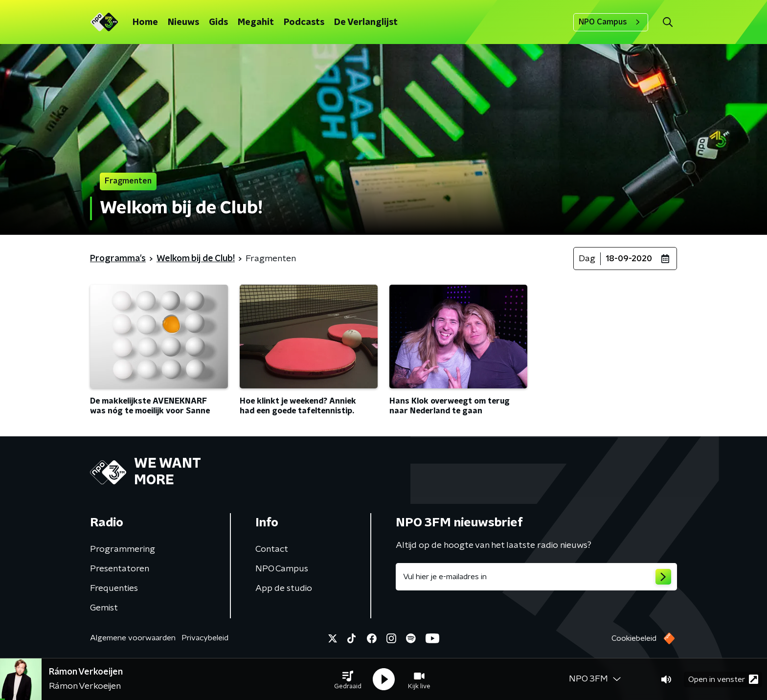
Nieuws (183, 23)
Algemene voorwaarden (133, 638)
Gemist (104, 608)
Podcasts (304, 23)
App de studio (284, 588)
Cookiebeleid (634, 638)
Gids (218, 23)
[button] (348, 679)
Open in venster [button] (723, 679)
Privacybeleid (205, 638)
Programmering (123, 549)
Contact (272, 549)
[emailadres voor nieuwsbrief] (536, 577)
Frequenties (114, 588)
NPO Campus (611, 22)
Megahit (256, 23)
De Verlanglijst (366, 23)
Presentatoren (120, 569)
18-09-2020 (629, 259)
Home (145, 23)
